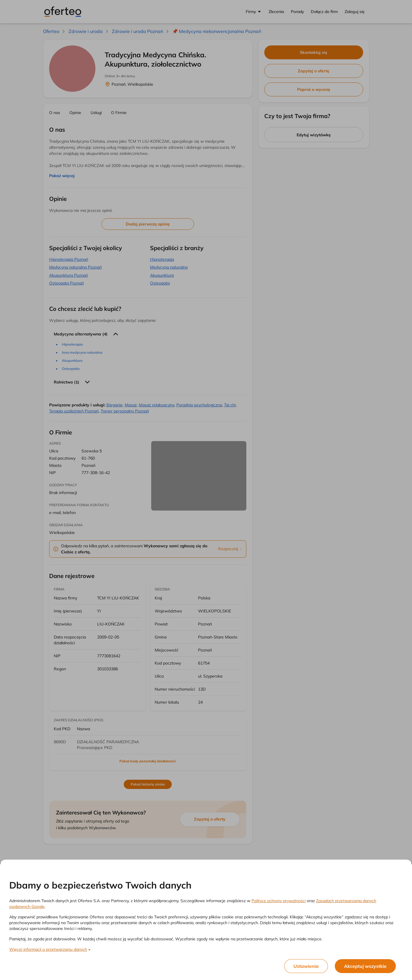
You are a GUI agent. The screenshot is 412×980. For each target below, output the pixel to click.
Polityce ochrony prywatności (279, 901)
